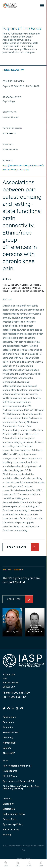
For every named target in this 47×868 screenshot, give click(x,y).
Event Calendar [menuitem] (11, 733)
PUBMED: (8, 161)
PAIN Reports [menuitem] (10, 771)
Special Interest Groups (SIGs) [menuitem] (18, 781)
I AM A (18, 864)
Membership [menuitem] (9, 743)
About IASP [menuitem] (9, 753)
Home (6, 864)
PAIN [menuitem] (5, 761)
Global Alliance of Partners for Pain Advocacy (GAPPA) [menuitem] (21, 788)
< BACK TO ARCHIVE (13, 70)
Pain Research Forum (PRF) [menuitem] (17, 766)
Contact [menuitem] (7, 799)
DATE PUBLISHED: (12, 128)
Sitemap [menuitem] (7, 835)
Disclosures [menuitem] (9, 809)
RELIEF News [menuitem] (10, 776)
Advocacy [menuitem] (8, 738)
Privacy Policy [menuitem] (10, 819)
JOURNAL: (8, 144)
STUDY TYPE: (10, 112)
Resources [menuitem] (8, 722)
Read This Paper (17, 547)
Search (29, 864)
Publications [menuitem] (9, 717)
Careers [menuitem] (7, 748)
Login (41, 864)
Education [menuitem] (8, 728)
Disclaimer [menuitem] (8, 804)
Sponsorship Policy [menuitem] (13, 824)
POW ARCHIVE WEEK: (14, 81)
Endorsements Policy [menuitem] (14, 814)
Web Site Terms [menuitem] (11, 830)
